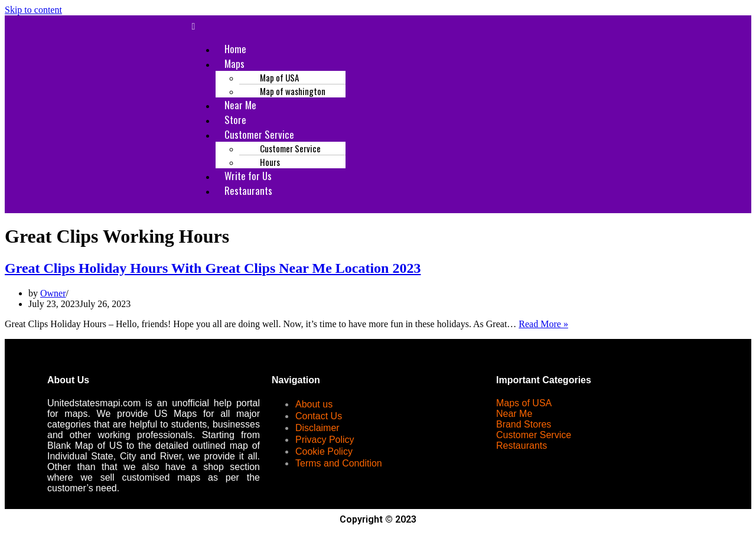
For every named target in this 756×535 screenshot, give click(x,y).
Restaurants (248, 190)
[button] (449, 27)
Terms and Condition (339, 463)
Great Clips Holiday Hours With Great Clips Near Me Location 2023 (213, 268)
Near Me (514, 414)
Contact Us (319, 416)
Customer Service (534, 435)
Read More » (543, 324)
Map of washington (293, 91)
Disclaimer (317, 428)
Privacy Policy (325, 440)
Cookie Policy (324, 451)
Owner (53, 293)
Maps (234, 63)
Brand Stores (524, 424)
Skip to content (33, 10)
